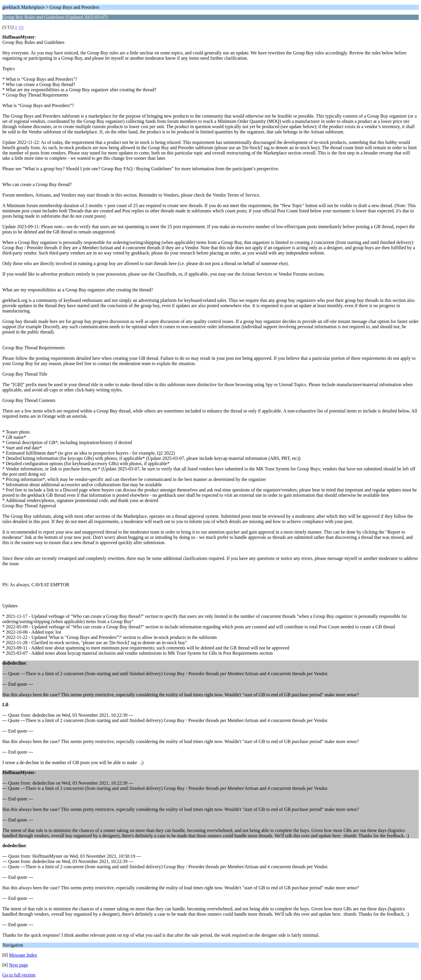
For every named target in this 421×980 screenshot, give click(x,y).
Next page (19, 965)
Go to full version (19, 975)
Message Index (23, 955)
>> (21, 27)
